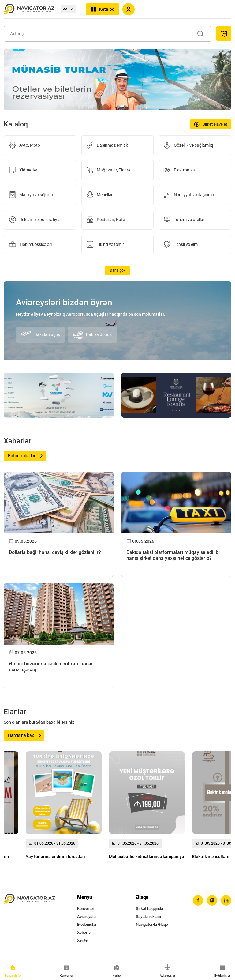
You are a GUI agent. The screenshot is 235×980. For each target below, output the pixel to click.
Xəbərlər (85, 932)
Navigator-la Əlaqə (152, 924)
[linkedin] (226, 900)
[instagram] (212, 900)
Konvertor (86, 908)
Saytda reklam (148, 916)
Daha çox (118, 270)
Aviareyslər (87, 916)
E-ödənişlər (87, 924)
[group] (64, 807)
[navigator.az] (29, 899)
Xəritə (82, 940)
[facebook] (198, 900)
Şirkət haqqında (149, 908)
